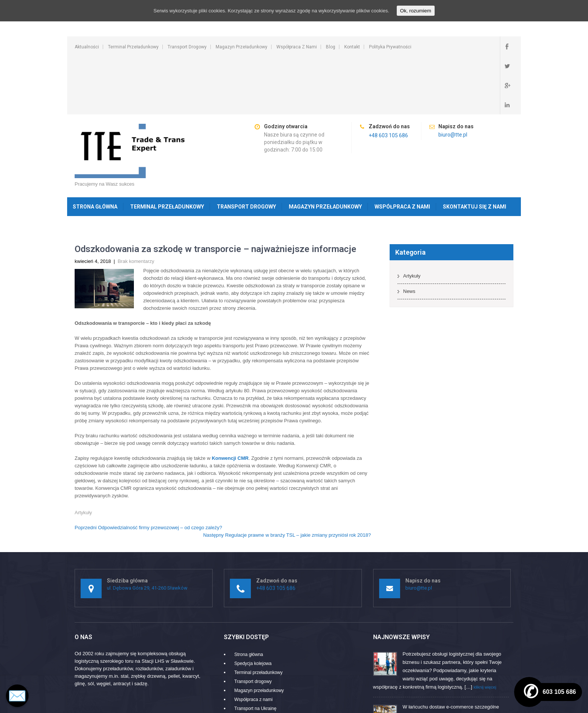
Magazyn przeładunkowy (241, 47)
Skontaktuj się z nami (475, 148)
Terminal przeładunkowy (133, 47)
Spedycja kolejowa (253, 605)
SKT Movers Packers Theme (482, 703)
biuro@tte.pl (453, 76)
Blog (331, 47)
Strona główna (95, 148)
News (409, 233)
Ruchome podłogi (252, 659)
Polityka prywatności (390, 47)
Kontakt (352, 47)
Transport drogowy (187, 47)
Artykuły (83, 454)
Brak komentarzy (136, 203)
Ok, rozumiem (416, 11)
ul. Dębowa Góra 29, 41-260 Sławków (147, 529)
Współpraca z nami (297, 47)
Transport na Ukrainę (255, 650)
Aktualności (87, 47)
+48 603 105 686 (388, 77)
